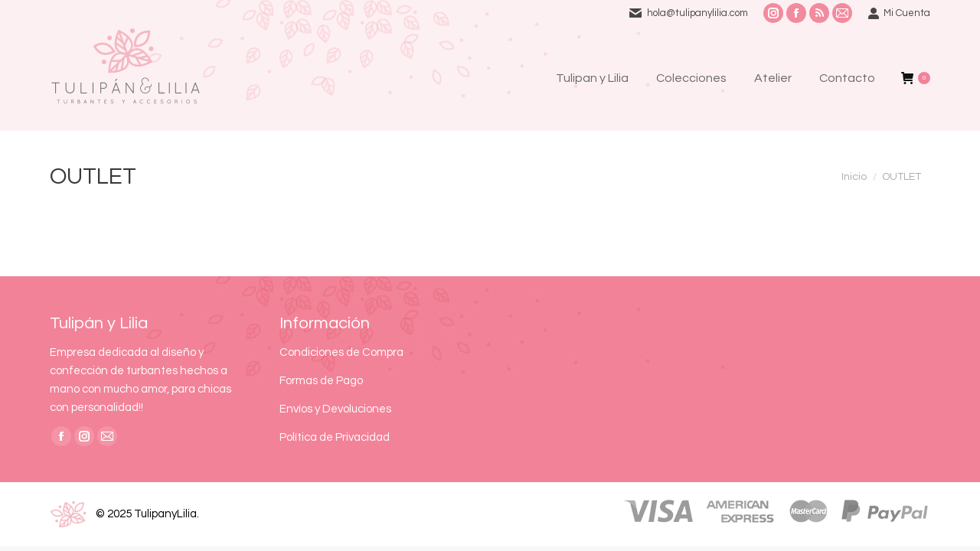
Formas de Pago (321, 381)
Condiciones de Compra (341, 352)
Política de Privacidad (335, 437)
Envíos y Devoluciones (335, 409)
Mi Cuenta (899, 13)
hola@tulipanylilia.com (697, 13)
